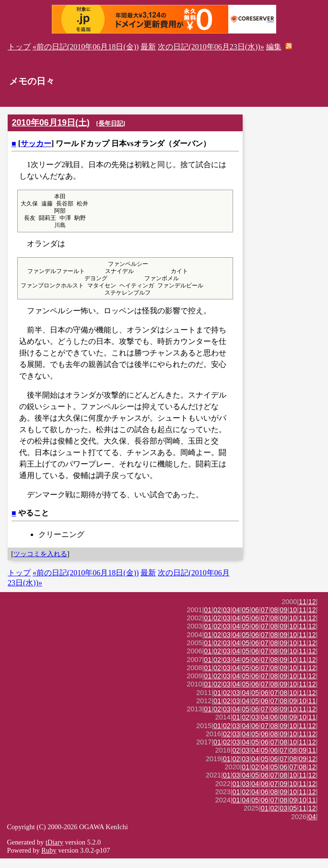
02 (217, 619)
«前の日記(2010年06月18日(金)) (86, 47)
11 (303, 611)
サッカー (36, 143)
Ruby (49, 860)
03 (227, 619)
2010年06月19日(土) (51, 123)
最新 (148, 47)
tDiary (54, 852)
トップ (19, 47)
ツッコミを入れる (40, 563)
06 (255, 619)
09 (283, 619)
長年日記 (111, 123)
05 (246, 619)
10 (293, 619)
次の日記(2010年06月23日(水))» (211, 47)
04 (236, 619)
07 (265, 619)
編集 (274, 47)
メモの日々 (32, 81)
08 (274, 619)
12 (312, 611)
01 (208, 619)
